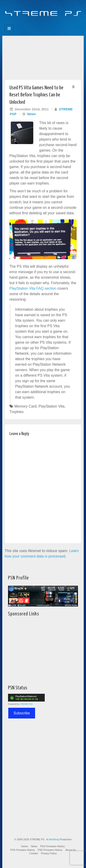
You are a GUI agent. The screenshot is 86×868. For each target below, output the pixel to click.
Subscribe (22, 713)
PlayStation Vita (51, 406)
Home (25, 846)
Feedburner (34, 23)
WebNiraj (54, 839)
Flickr (40, 23)
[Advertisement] (43, 56)
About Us (71, 850)
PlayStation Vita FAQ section (33, 288)
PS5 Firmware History (50, 850)
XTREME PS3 (26, 704)
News (32, 114)
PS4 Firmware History (23, 850)
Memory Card (25, 406)
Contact (34, 853)
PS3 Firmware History (53, 846)
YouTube (52, 23)
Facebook (28, 23)
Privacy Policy (49, 853)
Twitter (46, 23)
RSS (59, 23)
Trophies (17, 412)
